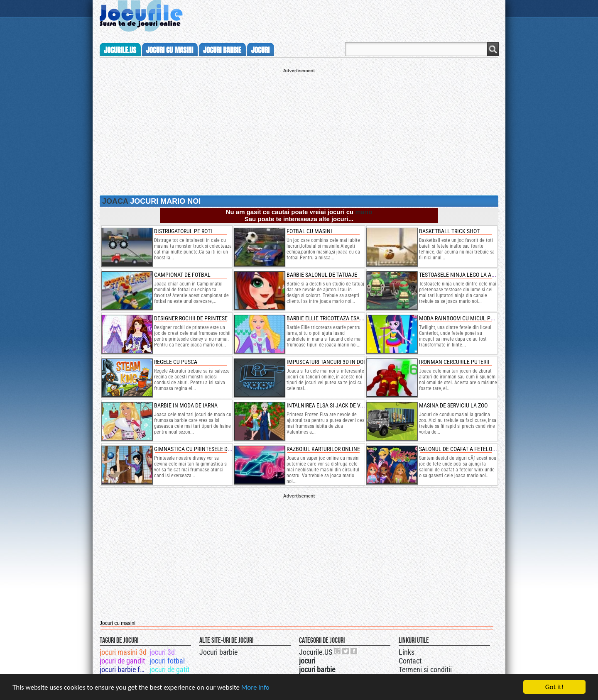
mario (364, 212)
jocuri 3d (162, 652)
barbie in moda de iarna (186, 405)
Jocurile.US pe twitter (346, 651)
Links (407, 652)
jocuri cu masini (170, 50)
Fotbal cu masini (309, 231)
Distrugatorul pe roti (183, 231)
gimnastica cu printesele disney (198, 449)
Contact (410, 661)
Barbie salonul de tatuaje (322, 275)
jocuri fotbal (167, 661)
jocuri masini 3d (123, 652)
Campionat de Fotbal (182, 275)
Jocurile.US (316, 652)
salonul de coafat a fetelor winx (464, 449)
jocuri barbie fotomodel (124, 670)
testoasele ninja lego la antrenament (472, 275)
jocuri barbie (222, 50)
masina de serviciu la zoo (453, 405)
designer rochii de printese (191, 318)
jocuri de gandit (122, 661)
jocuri (260, 50)
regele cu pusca (176, 362)
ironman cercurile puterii (454, 362)
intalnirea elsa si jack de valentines (337, 405)
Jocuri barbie (218, 652)
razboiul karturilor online (323, 449)
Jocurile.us (120, 50)
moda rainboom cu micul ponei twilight (473, 318)
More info (255, 687)
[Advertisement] (299, 131)
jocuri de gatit (169, 670)
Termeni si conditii (425, 670)
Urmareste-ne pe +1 (338, 651)
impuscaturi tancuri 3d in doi (326, 362)
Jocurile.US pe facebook (354, 651)
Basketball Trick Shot (449, 231)
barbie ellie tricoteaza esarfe (327, 318)
